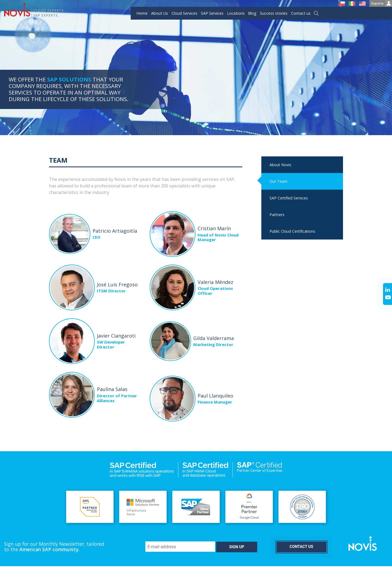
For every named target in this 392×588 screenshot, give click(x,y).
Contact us (301, 13)
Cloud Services (184, 13)
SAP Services (212, 13)
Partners (277, 215)
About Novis (280, 165)
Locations (236, 13)
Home (142, 13)
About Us (160, 13)
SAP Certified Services (289, 198)
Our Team (278, 181)
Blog (252, 13)
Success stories (274, 13)
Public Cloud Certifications (292, 231)
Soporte (382, 3)
